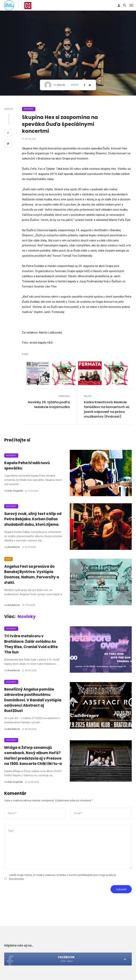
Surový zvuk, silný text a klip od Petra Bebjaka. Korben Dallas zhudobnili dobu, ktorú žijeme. (33, 519)
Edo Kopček (15, 491)
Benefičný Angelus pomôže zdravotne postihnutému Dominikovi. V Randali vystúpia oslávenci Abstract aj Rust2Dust (33, 700)
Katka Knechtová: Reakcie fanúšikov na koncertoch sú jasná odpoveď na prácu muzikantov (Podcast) (107, 409)
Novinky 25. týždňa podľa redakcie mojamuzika (49, 404)
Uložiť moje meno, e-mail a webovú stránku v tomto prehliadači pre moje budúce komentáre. (63, 877)
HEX (26, 354)
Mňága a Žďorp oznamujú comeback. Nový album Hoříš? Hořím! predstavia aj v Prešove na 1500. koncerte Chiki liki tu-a (33, 756)
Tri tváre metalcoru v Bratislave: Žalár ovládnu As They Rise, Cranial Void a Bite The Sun (31, 644)
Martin (61, 85)
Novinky (29, 109)
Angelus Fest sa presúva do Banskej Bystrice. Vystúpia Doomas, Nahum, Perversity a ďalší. (32, 575)
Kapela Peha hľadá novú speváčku (27, 466)
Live (8, 559)
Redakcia (14, 547)
